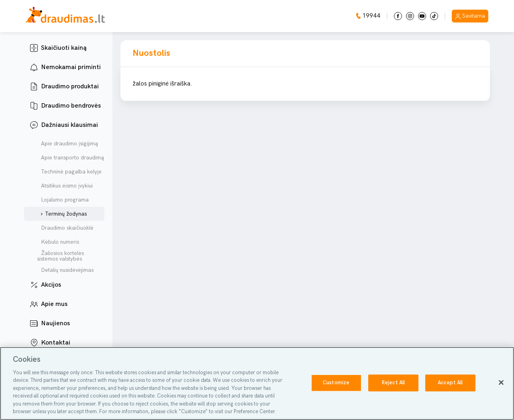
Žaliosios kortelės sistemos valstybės (60, 256)
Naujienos (55, 323)
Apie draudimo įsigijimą (67, 144)
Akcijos (51, 285)
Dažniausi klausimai (69, 125)
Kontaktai (56, 343)
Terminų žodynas (64, 214)
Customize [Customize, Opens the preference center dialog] (336, 383)
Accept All (450, 383)
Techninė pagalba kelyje (69, 172)
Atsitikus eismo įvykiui (65, 186)
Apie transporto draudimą (70, 158)
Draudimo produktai (70, 87)
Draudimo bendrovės (71, 106)
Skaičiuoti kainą (64, 48)
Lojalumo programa (63, 200)
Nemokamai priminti (71, 67)
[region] (257, 383)
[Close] (501, 382)
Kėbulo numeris (58, 242)
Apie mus (54, 304)
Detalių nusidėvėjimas (65, 270)
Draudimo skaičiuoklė (65, 228)
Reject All (393, 383)
